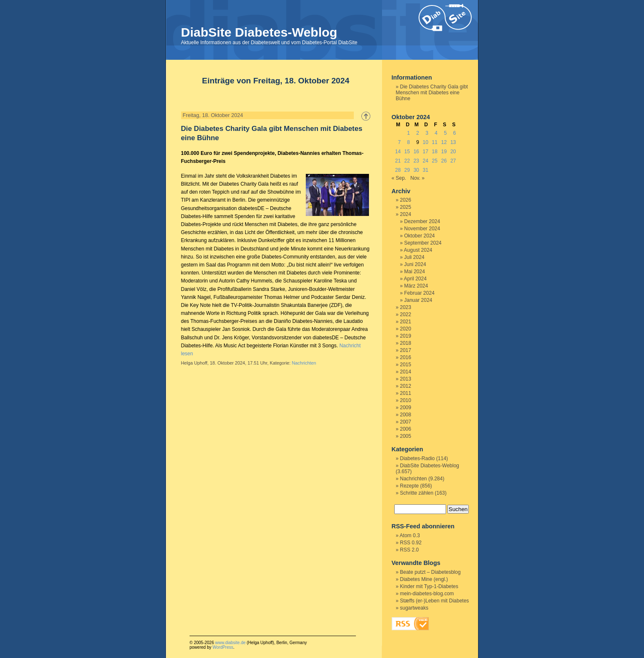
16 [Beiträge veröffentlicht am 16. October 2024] (416, 152)
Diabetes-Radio (418, 458)
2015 (406, 365)
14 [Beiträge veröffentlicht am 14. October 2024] (398, 152)
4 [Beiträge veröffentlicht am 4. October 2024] (436, 133)
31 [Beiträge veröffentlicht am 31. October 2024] (426, 170)
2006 (406, 429)
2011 (406, 393)
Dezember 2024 (422, 221)
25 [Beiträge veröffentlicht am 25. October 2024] (434, 161)
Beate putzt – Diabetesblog (430, 572)
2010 (406, 400)
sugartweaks (414, 608)
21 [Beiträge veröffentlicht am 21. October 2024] (398, 161)
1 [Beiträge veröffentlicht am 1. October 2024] (409, 133)
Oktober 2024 (420, 236)
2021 (406, 322)
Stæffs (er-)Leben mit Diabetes (435, 601)
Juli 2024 (414, 257)
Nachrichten (304, 363)
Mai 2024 (415, 272)
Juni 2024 (415, 264)
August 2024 (418, 250)
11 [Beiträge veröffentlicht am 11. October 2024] (434, 142)
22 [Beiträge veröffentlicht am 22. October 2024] (407, 161)
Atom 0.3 (410, 535)
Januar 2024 (418, 300)
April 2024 (415, 279)
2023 (406, 307)
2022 (406, 314)
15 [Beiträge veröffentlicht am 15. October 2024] (407, 152)
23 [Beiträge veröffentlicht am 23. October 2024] (416, 161)
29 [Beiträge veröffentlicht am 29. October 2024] (407, 170)
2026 (406, 200)
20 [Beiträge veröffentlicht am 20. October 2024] (453, 152)
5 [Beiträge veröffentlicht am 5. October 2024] (445, 133)
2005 (406, 436)
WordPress (223, 647)
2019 (406, 336)
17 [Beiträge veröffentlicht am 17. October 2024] (426, 152)
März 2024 (416, 286)
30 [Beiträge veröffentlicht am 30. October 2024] (416, 170)
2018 (406, 343)
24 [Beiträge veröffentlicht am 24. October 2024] (426, 161)
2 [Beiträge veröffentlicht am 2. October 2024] (418, 133)
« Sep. (399, 178)
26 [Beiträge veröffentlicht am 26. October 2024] (444, 161)
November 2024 (422, 229)
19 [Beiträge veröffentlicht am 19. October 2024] (444, 152)
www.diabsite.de (230, 643)
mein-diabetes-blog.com (427, 594)
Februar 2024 (420, 293)
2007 (406, 422)
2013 (406, 379)
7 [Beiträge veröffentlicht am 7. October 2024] (399, 142)
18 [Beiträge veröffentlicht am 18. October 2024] (434, 152)
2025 (406, 207)
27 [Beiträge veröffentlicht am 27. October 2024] (453, 161)
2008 (406, 415)
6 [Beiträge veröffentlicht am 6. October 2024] (455, 133)
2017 (406, 350)
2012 (406, 386)
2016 (406, 357)
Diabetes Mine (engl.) (424, 579)
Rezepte (410, 486)
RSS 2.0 (410, 550)
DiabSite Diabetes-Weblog (259, 32)
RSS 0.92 (411, 543)
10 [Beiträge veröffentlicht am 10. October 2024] (426, 142)
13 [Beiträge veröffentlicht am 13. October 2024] (453, 142)
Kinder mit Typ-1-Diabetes (429, 586)
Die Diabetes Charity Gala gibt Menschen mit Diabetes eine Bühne (432, 93)
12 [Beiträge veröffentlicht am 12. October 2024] (444, 142)
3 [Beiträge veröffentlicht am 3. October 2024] (427, 133)
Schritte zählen (417, 493)
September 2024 (423, 243)
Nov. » (417, 178)
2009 (406, 408)
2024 (406, 214)
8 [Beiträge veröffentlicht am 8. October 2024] (409, 142)
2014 (406, 372)
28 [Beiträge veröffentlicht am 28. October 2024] (398, 170)
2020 (406, 329)
